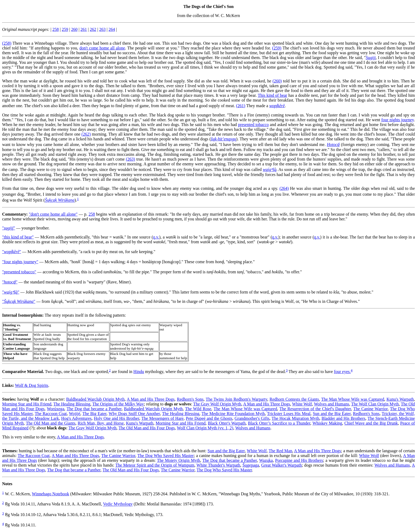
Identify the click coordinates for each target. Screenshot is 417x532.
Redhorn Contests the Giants (294, 399)
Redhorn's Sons (190, 399)
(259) (277, 48)
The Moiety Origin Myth (178, 460)
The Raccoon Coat (51, 414)
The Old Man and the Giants (51, 423)
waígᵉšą (270, 169)
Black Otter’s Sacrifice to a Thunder (279, 423)
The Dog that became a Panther (94, 409)
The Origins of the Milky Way (118, 404)
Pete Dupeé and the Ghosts (209, 418)
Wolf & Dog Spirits (32, 385)
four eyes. (342, 372)
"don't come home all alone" (53, 214)
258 (56, 29)
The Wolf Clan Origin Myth (375, 404)
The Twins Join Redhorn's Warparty (237, 399)
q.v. (156, 237)
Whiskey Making (327, 423)
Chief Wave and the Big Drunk (371, 423)
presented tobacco (253, 125)
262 (93, 29)
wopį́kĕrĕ (277, 106)
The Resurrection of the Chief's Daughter (315, 409)
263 (102, 29)
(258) (7, 43)
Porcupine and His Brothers (299, 460)
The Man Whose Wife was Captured (353, 399)
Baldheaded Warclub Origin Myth (95, 399)
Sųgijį (371, 58)
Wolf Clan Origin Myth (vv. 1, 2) (205, 428)
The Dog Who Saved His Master (166, 456)
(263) (130, 159)
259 (65, 29)
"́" (11, 292)
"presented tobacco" (19, 272)
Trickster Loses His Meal (289, 414)
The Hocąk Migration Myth (295, 418)
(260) (277, 81)
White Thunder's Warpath (218, 465)
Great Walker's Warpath (281, 465)
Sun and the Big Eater (332, 414)
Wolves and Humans (332, 404)
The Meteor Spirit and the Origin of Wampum (155, 465)
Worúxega (55, 409)
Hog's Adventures (76, 418)
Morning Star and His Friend (27, 404)
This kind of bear (272, 95)
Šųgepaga (251, 465)
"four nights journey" (20, 262)
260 (74, 29)
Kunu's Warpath (400, 399)
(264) (284, 188)
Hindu (139, 372)
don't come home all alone (102, 48)
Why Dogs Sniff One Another (134, 414)
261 (84, 29)
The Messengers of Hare (163, 418)
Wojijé (74, 414)
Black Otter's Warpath (227, 423)
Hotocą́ (333, 144)
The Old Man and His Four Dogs (147, 428)
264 (112, 29)
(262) (86, 134)
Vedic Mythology (118, 504)
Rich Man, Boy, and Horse (101, 423)
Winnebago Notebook (51, 494)
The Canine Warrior (371, 409)
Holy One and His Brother (117, 418)
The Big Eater (94, 414)
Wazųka (266, 460)
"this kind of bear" (18, 237)
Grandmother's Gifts (252, 418)
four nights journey (398, 120)
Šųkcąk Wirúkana (60, 200)
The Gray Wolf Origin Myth (217, 404)
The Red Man (280, 451)
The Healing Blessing (72, 404)
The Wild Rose (198, 409)
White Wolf (302, 404)
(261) (241, 106)
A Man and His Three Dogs (151, 399)
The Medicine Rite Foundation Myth (233, 414)
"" (9, 228)
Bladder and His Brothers (343, 418)
